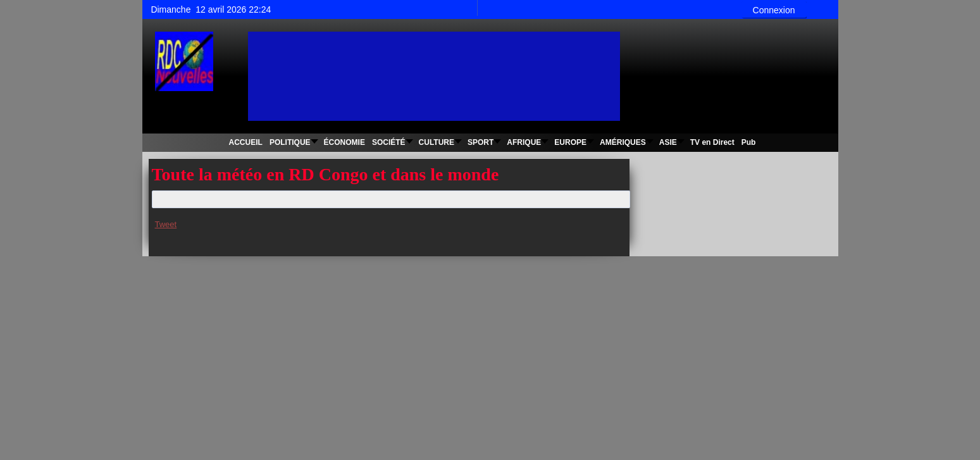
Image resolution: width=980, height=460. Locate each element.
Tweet (166, 224)
